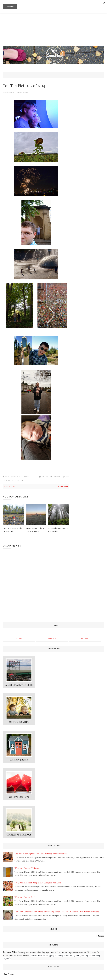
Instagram (52, 636)
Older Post (63, 487)
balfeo (7, 92)
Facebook (85, 636)
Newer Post (9, 487)
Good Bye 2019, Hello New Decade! (12, 530)
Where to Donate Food (25, 897)
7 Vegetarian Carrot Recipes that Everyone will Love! (38, 883)
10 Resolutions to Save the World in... (58, 530)
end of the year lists (20, 477)
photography (9, 480)
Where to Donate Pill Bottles (27, 868)
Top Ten (20, 480)
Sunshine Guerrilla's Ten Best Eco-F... (35, 530)
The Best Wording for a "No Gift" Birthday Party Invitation (41, 854)
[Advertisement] (53, 27)
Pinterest (19, 636)
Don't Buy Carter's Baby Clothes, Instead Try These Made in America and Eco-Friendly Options (57, 912)
